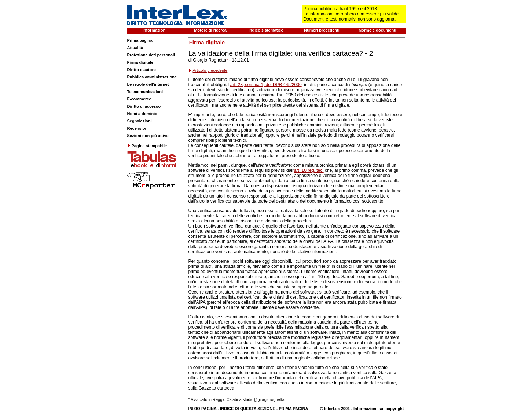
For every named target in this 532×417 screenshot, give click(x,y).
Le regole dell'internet (148, 84)
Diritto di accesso (144, 106)
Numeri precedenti (322, 30)
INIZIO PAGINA (203, 409)
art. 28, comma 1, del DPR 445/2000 (266, 85)
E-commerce (139, 99)
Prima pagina (140, 40)
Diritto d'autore (142, 70)
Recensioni (138, 128)
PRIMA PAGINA (293, 409)
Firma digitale (140, 62)
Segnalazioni (140, 121)
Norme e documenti (377, 30)
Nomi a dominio (142, 114)
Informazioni (155, 30)
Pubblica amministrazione (152, 77)
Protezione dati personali (151, 55)
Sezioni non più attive (148, 136)
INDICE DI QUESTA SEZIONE (247, 409)
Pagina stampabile (147, 146)
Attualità (135, 48)
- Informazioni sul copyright (377, 409)
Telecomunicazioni (145, 92)
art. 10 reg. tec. (309, 170)
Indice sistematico (266, 30)
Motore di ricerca (210, 30)
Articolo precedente (210, 70)
